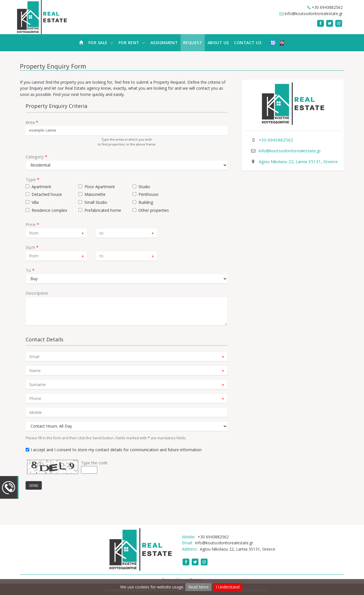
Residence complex (49, 210)
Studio (144, 187)
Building (146, 202)
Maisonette (95, 194)
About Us (218, 43)
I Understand (228, 587)
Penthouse (148, 194)
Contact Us (248, 43)
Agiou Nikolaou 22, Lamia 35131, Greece (298, 161)
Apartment (41, 187)
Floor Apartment (100, 187)
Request (193, 43)
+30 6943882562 (327, 7)
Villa (35, 202)
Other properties (154, 210)
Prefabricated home (103, 210)
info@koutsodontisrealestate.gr (314, 14)
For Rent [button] (132, 43)
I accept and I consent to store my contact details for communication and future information (116, 450)
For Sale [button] (101, 43)
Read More (198, 587)
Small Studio (96, 202)
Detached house (47, 194)
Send (34, 485)
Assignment (164, 43)
